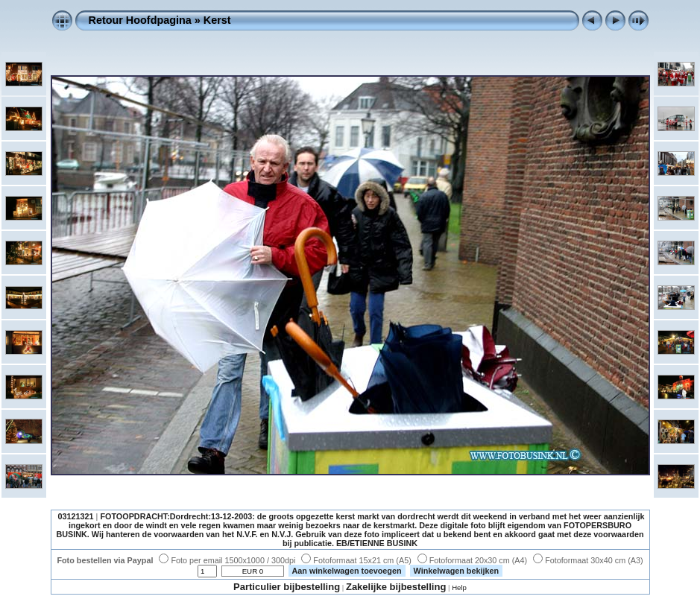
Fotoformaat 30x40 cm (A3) (588, 560)
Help (459, 587)
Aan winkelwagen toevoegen (347, 571)
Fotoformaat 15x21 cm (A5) (356, 560)
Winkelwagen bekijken (457, 571)
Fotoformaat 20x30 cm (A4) (472, 560)
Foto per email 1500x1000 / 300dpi (227, 560)
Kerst (217, 20)
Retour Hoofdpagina (140, 20)
